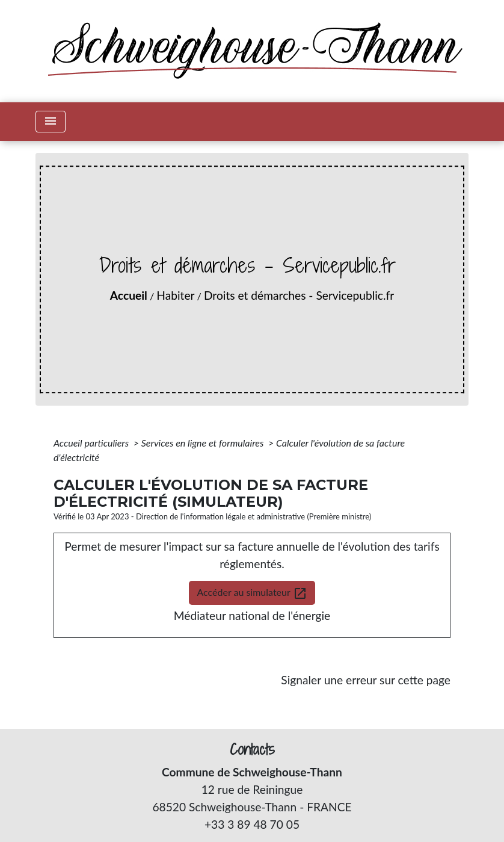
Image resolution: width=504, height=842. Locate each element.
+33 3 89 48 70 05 (252, 824)
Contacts (252, 750)
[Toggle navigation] (51, 122)
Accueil (129, 295)
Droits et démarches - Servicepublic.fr (299, 295)
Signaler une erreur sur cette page (366, 680)
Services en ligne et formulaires (204, 443)
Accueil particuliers (92, 443)
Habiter (175, 295)
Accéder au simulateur (252, 593)
